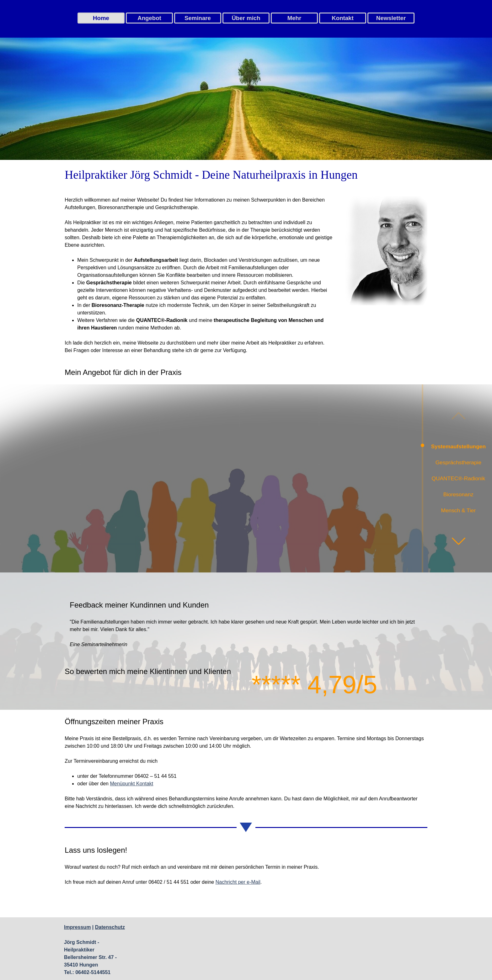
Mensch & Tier (458, 510)
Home (101, 18)
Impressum (77, 927)
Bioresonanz (458, 494)
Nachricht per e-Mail (238, 882)
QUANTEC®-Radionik (459, 478)
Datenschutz (110, 927)
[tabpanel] (246, 175)
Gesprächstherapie (458, 462)
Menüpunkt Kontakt (131, 784)
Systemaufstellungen (458, 446)
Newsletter (391, 18)
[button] (458, 541)
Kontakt (342, 18)
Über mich (246, 18)
